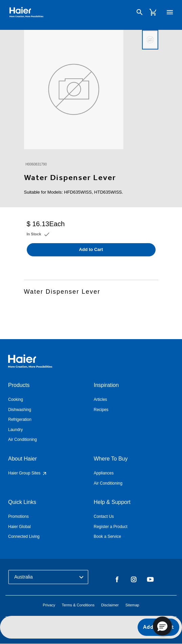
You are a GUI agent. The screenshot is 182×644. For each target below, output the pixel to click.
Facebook (117, 580)
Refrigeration (20, 419)
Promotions (18, 516)
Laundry (15, 430)
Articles (100, 399)
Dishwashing (20, 410)
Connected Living (24, 536)
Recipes (101, 410)
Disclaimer (110, 605)
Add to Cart (91, 249)
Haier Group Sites (28, 473)
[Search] (140, 12)
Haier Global (19, 527)
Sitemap (132, 605)
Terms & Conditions (78, 605)
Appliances (104, 473)
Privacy (49, 605)
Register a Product (111, 527)
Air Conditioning (23, 440)
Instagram (134, 580)
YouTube (150, 580)
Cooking (16, 399)
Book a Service (108, 536)
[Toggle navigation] (170, 12)
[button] (162, 626)
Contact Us (104, 516)
